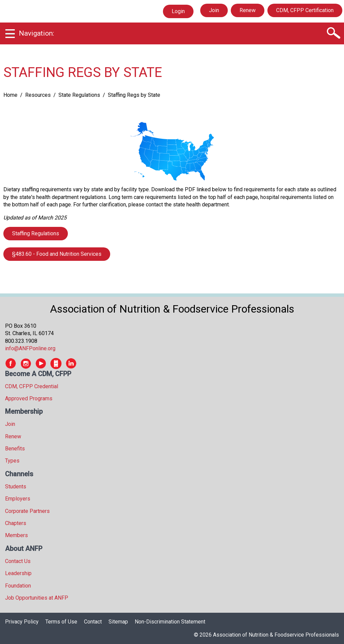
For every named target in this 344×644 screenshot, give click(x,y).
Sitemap (118, 622)
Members (16, 535)
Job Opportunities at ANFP (37, 598)
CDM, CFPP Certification (305, 10)
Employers (18, 499)
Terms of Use (61, 622)
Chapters (16, 523)
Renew (248, 10)
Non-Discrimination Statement (170, 622)
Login (178, 11)
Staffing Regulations (36, 233)
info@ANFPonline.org (30, 348)
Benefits (15, 449)
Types (12, 461)
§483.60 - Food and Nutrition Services (57, 254)
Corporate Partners (27, 511)
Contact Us (18, 561)
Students (16, 487)
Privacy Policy (22, 622)
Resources (38, 95)
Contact (93, 622)
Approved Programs (29, 398)
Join (214, 10)
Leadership (18, 573)
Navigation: (36, 33)
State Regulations (79, 95)
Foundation (18, 586)
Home (10, 95)
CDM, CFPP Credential (32, 386)
